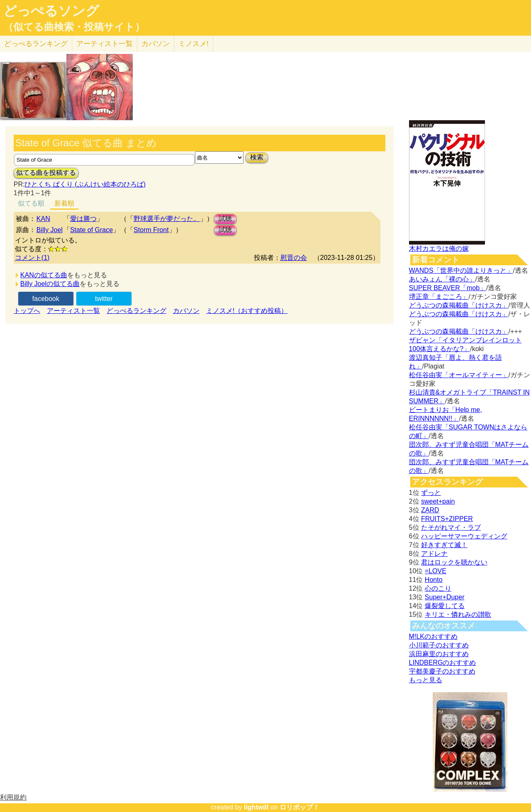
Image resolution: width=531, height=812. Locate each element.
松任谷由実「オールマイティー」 (459, 375)
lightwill (256, 807)
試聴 (225, 219)
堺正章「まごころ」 (439, 297)
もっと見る (426, 680)
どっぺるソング (51, 11)
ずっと (431, 493)
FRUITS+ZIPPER (447, 519)
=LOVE (436, 571)
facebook (46, 299)
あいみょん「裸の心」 (442, 279)
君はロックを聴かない (454, 562)
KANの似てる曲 (44, 275)
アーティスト (105, 44)
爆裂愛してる (445, 606)
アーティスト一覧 (73, 311)
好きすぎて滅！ (444, 545)
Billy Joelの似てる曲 (50, 284)
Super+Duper (445, 597)
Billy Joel (50, 230)
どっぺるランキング (136, 311)
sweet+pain (438, 501)
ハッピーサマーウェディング (464, 536)
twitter (104, 299)
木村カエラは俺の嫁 (439, 248)
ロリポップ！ (300, 807)
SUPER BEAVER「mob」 (448, 288)
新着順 (64, 203)
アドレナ (434, 554)
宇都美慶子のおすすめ (442, 671)
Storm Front (151, 230)
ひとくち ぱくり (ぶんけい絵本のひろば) (85, 184)
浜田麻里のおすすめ (439, 654)
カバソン (156, 44)
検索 (257, 157)
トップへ (27, 311)
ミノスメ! (194, 44)
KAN (43, 219)
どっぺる (36, 44)
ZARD (430, 510)
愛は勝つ (83, 219)
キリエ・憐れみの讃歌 (458, 614)
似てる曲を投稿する (46, 173)
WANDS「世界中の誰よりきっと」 (461, 270)
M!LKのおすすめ (433, 636)
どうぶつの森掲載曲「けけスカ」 (459, 305)
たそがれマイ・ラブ (451, 527)
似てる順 (31, 203)
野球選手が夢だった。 (167, 219)
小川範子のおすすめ (439, 645)
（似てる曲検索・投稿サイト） (74, 27)
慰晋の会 (294, 258)
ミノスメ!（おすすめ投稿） (247, 311)
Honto (434, 580)
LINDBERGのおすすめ (443, 663)
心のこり (438, 588)
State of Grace (91, 230)
